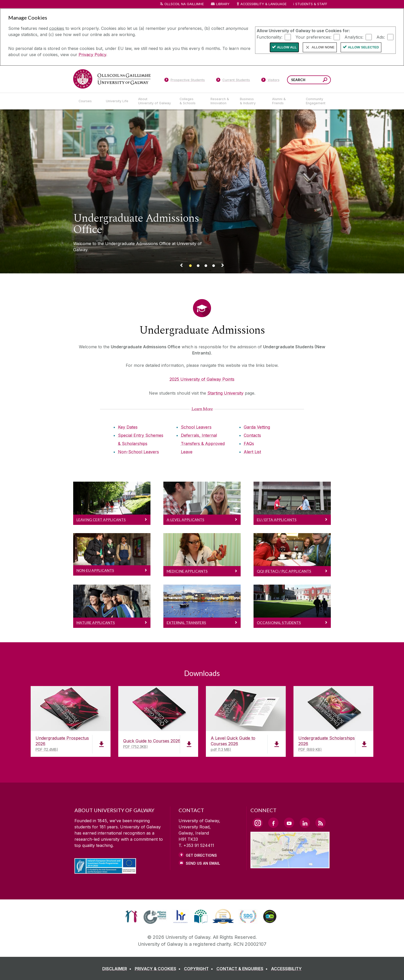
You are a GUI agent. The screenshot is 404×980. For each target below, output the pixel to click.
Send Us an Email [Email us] (203, 863)
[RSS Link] (321, 823)
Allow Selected (363, 47)
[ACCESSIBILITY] (286, 969)
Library (223, 4)
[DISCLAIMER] (118, 969)
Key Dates (128, 427)
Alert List (252, 452)
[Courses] (88, 101)
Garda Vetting (257, 427)
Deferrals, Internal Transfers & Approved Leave (203, 444)
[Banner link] (190, 266)
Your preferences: (313, 37)
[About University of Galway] (155, 101)
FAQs (249, 444)
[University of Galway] (112, 79)
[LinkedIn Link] (305, 823)
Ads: (381, 37)
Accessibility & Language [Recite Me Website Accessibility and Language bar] (261, 4)
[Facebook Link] (273, 823)
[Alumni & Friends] (285, 101)
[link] (131, 916)
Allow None (323, 47)
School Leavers (196, 427)
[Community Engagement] (316, 101)
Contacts (252, 435)
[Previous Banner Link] (181, 266)
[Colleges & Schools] (191, 101)
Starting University (225, 393)
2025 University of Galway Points (202, 379)
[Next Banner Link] (223, 266)
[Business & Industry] (252, 101)
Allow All (287, 47)
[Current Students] (233, 81)
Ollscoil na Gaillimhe (184, 4)
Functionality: (270, 37)
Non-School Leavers (138, 452)
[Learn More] (202, 409)
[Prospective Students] (184, 81)
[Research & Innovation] (221, 101)
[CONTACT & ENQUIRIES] (243, 969)
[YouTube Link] (289, 823)
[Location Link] (290, 865)
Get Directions (201, 855)
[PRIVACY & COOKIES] (159, 969)
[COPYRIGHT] (200, 969)
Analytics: (354, 37)
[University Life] (118, 101)
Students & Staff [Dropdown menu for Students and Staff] (311, 4)
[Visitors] (270, 81)
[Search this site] (325, 80)
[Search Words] (309, 80)
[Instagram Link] (258, 823)
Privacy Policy (92, 55)
